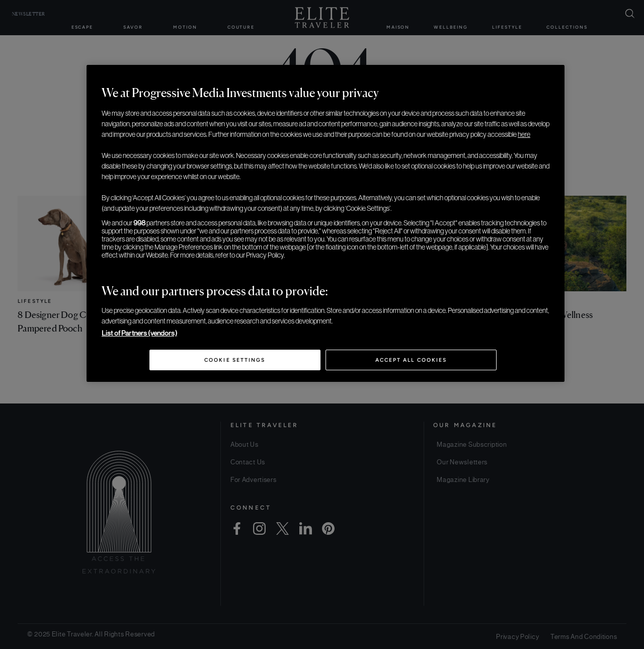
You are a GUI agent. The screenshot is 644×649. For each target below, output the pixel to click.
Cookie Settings (235, 360)
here (524, 134)
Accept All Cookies (411, 360)
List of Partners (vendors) (139, 333)
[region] (326, 223)
